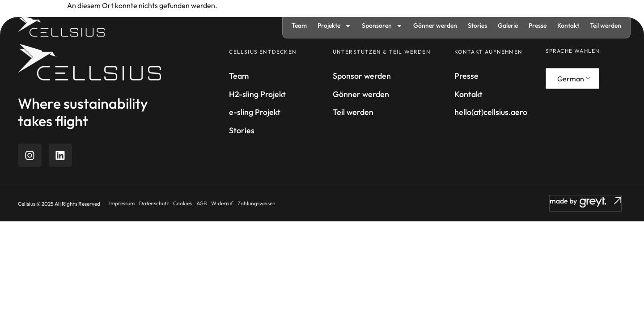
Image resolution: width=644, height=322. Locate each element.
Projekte (334, 26)
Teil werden (606, 25)
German (571, 79)
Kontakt (568, 25)
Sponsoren (382, 26)
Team (299, 25)
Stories (477, 25)
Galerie (508, 25)
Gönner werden (435, 25)
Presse (538, 25)
